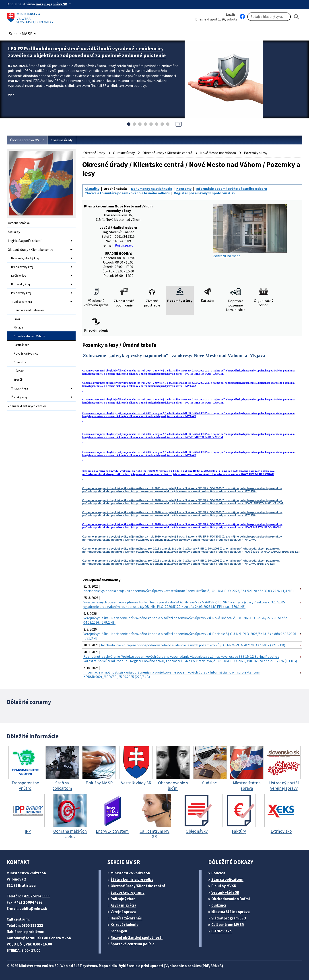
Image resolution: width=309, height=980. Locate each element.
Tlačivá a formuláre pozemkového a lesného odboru (127, 193)
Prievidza (20, 362)
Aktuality (14, 232)
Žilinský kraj (19, 397)
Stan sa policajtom (227, 879)
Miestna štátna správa (231, 912)
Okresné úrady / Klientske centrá (31, 250)
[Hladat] (297, 17)
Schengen (119, 931)
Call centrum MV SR (228, 925)
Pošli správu (124, 245)
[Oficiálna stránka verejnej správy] (54, 4)
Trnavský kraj (20, 388)
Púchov (19, 371)
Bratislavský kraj (22, 267)
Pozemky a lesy (256, 153)
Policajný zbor (123, 899)
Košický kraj (19, 276)
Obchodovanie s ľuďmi (231, 899)
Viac (11, 95)
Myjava (18, 327)
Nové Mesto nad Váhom (29, 336)
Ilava (17, 319)
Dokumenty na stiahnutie (152, 189)
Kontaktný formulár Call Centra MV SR (39, 938)
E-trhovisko (221, 931)
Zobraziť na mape (250, 231)
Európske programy (128, 892)
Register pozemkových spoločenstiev (205, 193)
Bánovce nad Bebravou (29, 310)
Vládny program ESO (229, 918)
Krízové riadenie (125, 925)
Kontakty (184, 189)
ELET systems (85, 966)
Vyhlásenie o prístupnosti (141, 966)
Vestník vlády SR (225, 892)
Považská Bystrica (26, 353)
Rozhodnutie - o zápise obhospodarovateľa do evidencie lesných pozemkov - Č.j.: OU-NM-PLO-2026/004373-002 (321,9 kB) (193, 645)
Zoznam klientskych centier (27, 406)
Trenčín (19, 379)
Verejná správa (123, 912)
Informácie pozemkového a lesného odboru (231, 189)
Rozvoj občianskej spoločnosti (137, 937)
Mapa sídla (108, 966)
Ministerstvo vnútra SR (130, 873)
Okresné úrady (62, 140)
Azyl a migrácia (123, 905)
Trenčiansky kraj (22, 302)
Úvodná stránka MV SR (27, 140)
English (232, 14)
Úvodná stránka (19, 223)
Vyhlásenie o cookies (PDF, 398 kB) (194, 966)
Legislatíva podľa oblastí (25, 241)
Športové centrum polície (133, 944)
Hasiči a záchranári (127, 918)
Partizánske (22, 345)
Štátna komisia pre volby (132, 879)
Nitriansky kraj (21, 284)
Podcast (218, 873)
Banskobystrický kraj (25, 258)
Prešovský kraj (21, 293)
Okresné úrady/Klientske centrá (138, 886)
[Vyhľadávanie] (269, 17)
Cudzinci (219, 905)
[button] (23, 32)
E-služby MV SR (224, 886)
